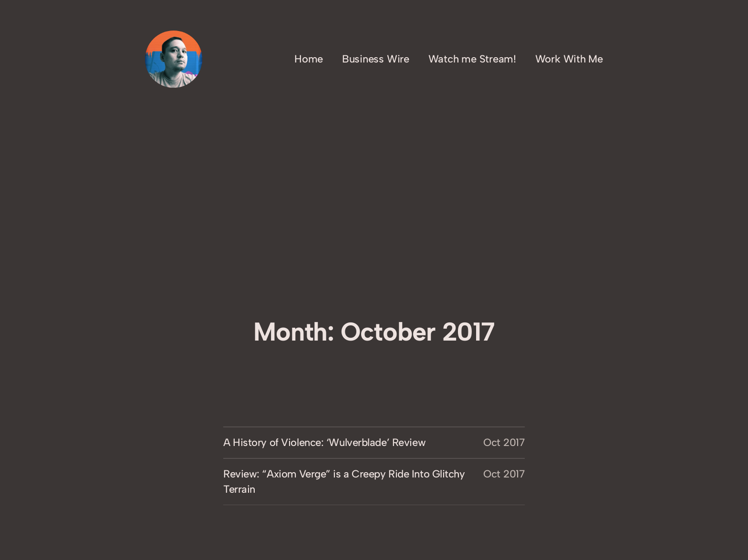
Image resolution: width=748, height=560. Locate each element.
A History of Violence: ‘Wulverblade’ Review (324, 442)
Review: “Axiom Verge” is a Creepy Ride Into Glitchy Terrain (344, 482)
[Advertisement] (374, 238)
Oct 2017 (504, 442)
